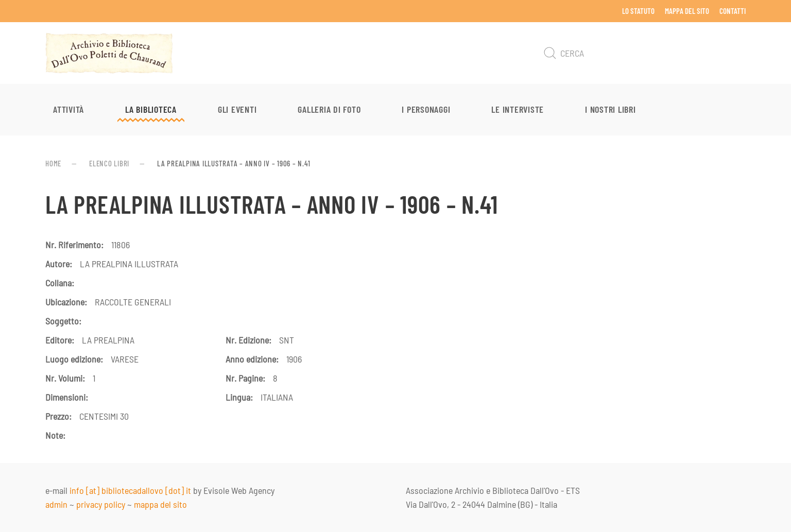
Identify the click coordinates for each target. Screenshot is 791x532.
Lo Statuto (638, 11)
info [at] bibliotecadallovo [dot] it (130, 490)
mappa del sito (160, 504)
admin (56, 504)
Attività (68, 109)
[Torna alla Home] (109, 53)
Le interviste (518, 109)
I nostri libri (611, 109)
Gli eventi (237, 109)
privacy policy (101, 504)
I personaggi (426, 109)
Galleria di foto (329, 109)
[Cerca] (643, 53)
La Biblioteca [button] (151, 109)
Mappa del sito (687, 11)
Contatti (733, 11)
